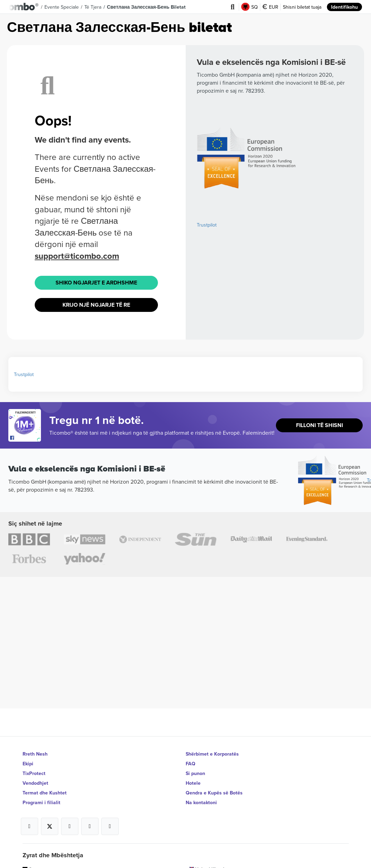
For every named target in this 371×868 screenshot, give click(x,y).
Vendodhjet (35, 783)
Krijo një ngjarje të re (96, 305)
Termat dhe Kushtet (45, 793)
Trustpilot (207, 225)
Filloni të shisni (319, 425)
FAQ (191, 764)
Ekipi (28, 764)
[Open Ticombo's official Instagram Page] (70, 826)
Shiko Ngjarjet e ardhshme (96, 283)
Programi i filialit (41, 802)
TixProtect (34, 773)
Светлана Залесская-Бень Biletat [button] (146, 7)
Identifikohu (344, 7)
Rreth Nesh (35, 754)
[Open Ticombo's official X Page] (50, 826)
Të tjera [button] (93, 7)
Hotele (193, 783)
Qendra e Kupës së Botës (214, 793)
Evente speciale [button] (62, 7)
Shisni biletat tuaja (302, 7)
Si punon (195, 773)
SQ (250, 7)
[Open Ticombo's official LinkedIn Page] (110, 826)
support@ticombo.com (77, 256)
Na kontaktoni (201, 802)
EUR (270, 7)
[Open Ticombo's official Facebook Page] (26, 438)
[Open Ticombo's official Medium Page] (90, 826)
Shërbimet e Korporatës (212, 754)
